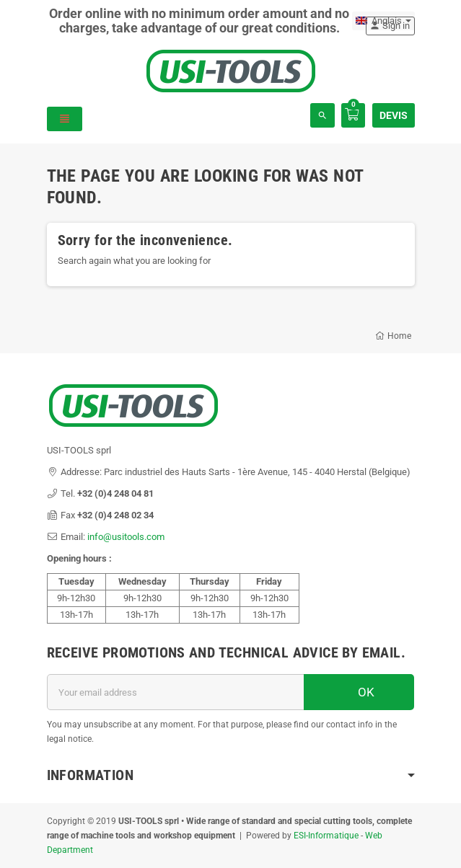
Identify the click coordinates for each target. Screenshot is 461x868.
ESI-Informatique (326, 836)
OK (359, 692)
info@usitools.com (126, 537)
